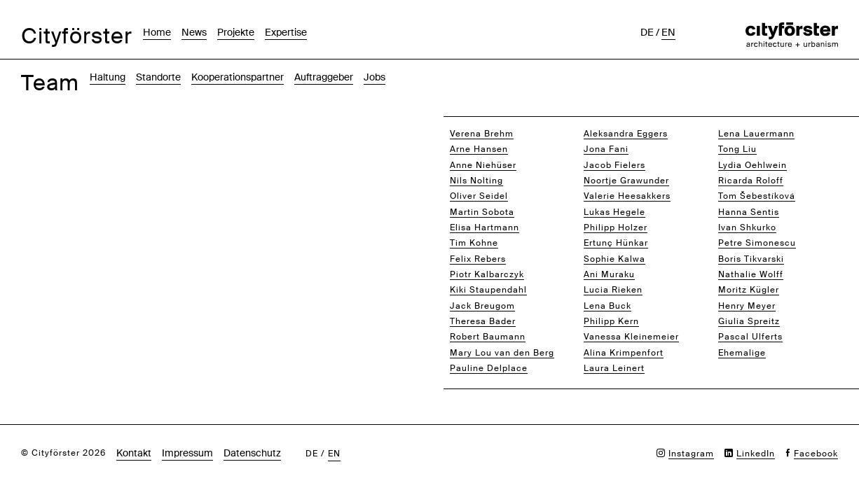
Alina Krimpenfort (624, 353)
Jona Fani (606, 149)
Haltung (108, 77)
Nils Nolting (476, 181)
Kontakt (134, 453)
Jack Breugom (482, 306)
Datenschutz (252, 453)
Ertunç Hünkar (616, 243)
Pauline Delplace (489, 368)
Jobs (374, 77)
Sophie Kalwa (614, 259)
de (647, 32)
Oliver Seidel (479, 196)
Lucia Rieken (613, 290)
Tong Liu (737, 149)
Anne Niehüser (483, 165)
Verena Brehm (482, 134)
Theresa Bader (483, 321)
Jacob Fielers (614, 165)
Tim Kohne (474, 243)
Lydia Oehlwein (753, 165)
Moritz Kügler (749, 290)
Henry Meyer (747, 306)
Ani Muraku (609, 274)
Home (157, 32)
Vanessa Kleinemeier (631, 337)
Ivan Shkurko (747, 227)
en (668, 32)
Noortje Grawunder (626, 181)
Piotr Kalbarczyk (487, 274)
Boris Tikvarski (751, 259)
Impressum (187, 453)
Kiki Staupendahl (488, 290)
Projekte (236, 32)
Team (50, 83)
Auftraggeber (324, 77)
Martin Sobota (482, 212)
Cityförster (77, 36)
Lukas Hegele (614, 212)
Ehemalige (742, 353)
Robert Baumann (488, 337)
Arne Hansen (479, 149)
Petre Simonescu (757, 243)
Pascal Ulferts (750, 337)
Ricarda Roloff (751, 181)
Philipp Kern (611, 321)
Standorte (158, 77)
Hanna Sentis (749, 212)
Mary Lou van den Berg (502, 353)
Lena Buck (607, 306)
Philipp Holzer (616, 227)
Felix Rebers (478, 259)
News (194, 32)
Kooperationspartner (238, 77)
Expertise (286, 32)
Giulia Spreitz (749, 321)
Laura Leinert (614, 368)
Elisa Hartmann (485, 227)
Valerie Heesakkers (627, 196)
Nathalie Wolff (751, 274)
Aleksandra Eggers (626, 134)
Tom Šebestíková (757, 196)
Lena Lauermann (756, 134)
